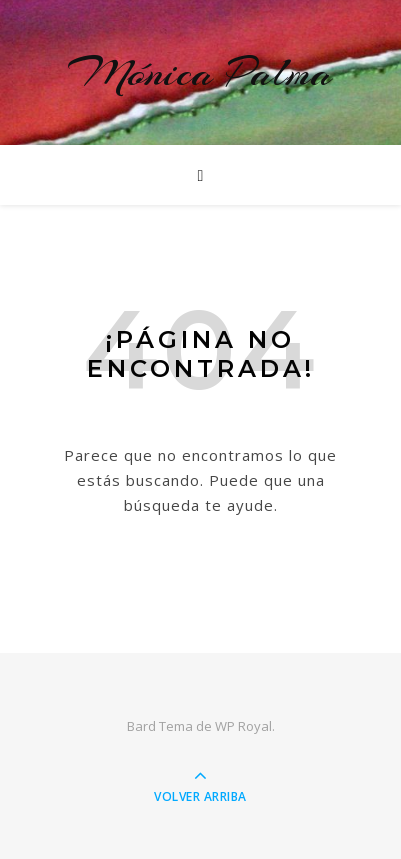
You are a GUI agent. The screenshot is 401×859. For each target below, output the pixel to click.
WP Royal (243, 726)
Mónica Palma (200, 72)
